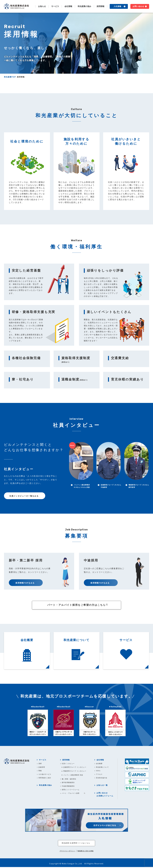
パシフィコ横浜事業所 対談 (73, 776)
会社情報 (101, 760)
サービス (43, 760)
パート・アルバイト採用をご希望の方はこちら (76, 605)
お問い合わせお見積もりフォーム (105, 795)
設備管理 (42, 768)
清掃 (40, 764)
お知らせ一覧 (102, 786)
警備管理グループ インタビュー (75, 772)
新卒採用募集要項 (68, 783)
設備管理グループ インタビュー (75, 768)
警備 (40, 771)
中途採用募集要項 (68, 787)
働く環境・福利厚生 (69, 780)
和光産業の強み (84, 6)
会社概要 (99, 764)
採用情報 (66, 760)
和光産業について (103, 768)
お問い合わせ (138, 6)
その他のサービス (45, 775)
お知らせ (42, 6)
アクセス (99, 775)
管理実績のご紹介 (45, 779)
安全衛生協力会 (102, 779)
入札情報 (117, 6)
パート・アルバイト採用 (71, 794)
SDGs (99, 771)
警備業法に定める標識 (86, 852)
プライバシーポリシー (67, 852)
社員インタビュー (68, 764)
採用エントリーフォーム (71, 790)
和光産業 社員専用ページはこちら (76, 844)
